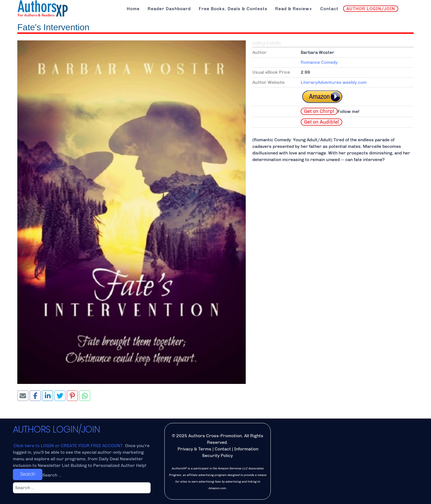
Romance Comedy (319, 62)
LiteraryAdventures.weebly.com (334, 82)
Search (28, 474)
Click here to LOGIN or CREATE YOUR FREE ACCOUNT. (69, 446)
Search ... (52, 475)
